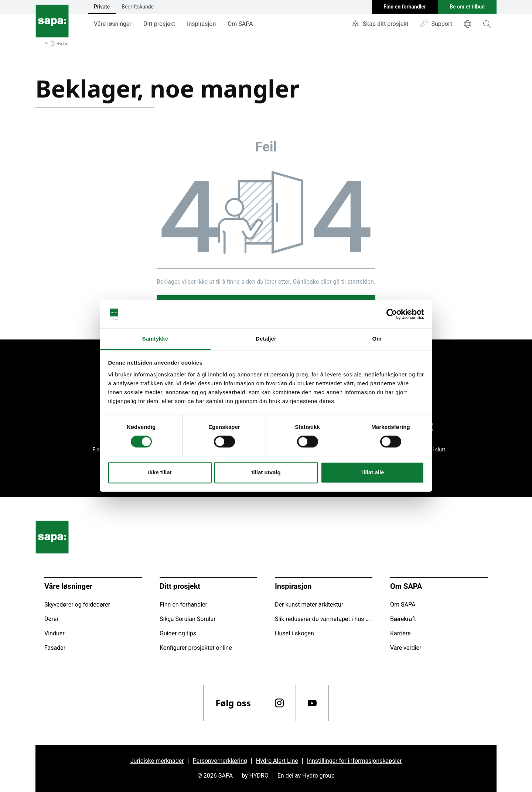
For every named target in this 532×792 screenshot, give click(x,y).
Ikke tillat (160, 472)
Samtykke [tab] (155, 339)
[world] (468, 24)
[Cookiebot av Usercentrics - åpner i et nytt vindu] (392, 314)
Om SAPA (240, 24)
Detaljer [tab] (266, 339)
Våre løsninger (113, 24)
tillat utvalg (266, 472)
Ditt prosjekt (159, 24)
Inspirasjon (201, 24)
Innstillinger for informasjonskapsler (354, 761)
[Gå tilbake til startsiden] (52, 25)
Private (102, 7)
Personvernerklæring (220, 761)
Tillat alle (372, 472)
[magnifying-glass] (487, 24)
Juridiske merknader (157, 761)
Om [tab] (377, 339)
